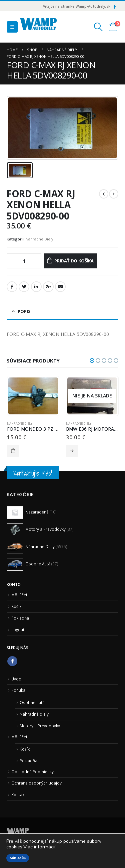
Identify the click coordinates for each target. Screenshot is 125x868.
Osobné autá (32, 702)
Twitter (24, 287)
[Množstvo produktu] (24, 261)
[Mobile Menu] (12, 27)
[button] (92, 361)
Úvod (16, 679)
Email (60, 287)
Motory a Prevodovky (40, 726)
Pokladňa (20, 618)
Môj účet (19, 595)
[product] (33, 396)
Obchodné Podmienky (32, 772)
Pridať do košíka (74, 261)
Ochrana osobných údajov (36, 783)
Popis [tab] (24, 311)
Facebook (12, 287)
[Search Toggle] (98, 27)
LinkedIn (36, 287)
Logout (18, 630)
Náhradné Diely (39, 239)
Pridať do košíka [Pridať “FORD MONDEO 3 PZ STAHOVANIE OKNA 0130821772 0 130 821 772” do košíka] (13, 451)
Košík (16, 606)
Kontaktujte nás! (33, 473)
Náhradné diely (34, 714)
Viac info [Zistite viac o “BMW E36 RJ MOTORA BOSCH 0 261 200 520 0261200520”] (72, 451)
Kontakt (18, 795)
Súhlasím (18, 858)
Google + (48, 287)
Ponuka (18, 690)
